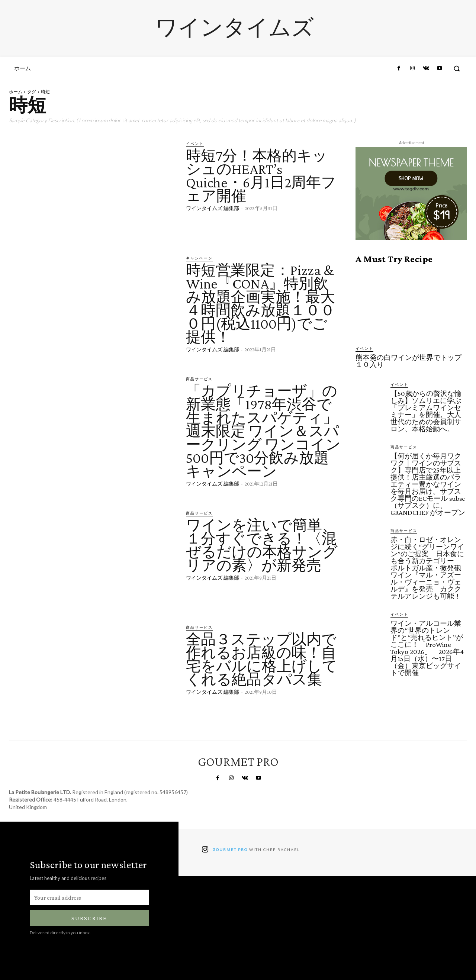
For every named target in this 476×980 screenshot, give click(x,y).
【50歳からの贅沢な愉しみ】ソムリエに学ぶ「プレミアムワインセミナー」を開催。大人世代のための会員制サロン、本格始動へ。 (426, 411)
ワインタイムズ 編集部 (213, 208)
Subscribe (89, 918)
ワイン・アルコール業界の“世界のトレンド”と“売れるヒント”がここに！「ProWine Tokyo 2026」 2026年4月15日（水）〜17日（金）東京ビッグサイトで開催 (427, 648)
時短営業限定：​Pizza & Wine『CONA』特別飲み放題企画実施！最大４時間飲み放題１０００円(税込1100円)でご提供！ (260, 304)
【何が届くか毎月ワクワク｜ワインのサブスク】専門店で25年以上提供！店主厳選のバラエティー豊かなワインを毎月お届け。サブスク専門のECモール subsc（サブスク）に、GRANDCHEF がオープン (428, 484)
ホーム (16, 92)
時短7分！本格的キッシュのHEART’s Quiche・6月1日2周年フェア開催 (261, 176)
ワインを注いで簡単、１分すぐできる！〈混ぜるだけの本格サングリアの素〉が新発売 (262, 545)
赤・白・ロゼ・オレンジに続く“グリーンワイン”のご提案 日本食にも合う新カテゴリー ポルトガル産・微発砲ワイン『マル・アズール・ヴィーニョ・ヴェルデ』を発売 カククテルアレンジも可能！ (427, 568)
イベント (195, 144)
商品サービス (199, 379)
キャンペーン (199, 258)
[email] (89, 897)
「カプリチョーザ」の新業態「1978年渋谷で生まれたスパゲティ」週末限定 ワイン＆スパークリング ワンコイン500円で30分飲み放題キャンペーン (263, 431)
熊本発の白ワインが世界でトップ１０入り (409, 361)
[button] (457, 68)
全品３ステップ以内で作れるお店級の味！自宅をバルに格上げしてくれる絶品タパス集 (262, 659)
